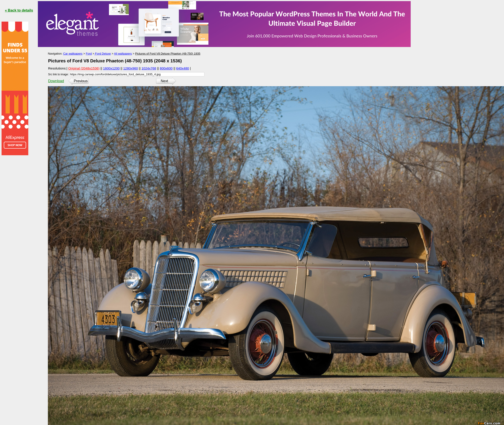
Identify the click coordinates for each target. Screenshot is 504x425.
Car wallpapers (73, 54)
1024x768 (149, 68)
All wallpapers (123, 54)
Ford (89, 54)
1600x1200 (111, 68)
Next (164, 81)
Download (56, 81)
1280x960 (131, 68)
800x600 (166, 68)
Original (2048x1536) (84, 68)
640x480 (183, 68)
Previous (81, 81)
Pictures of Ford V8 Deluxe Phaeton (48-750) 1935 (168, 54)
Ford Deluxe (102, 54)
